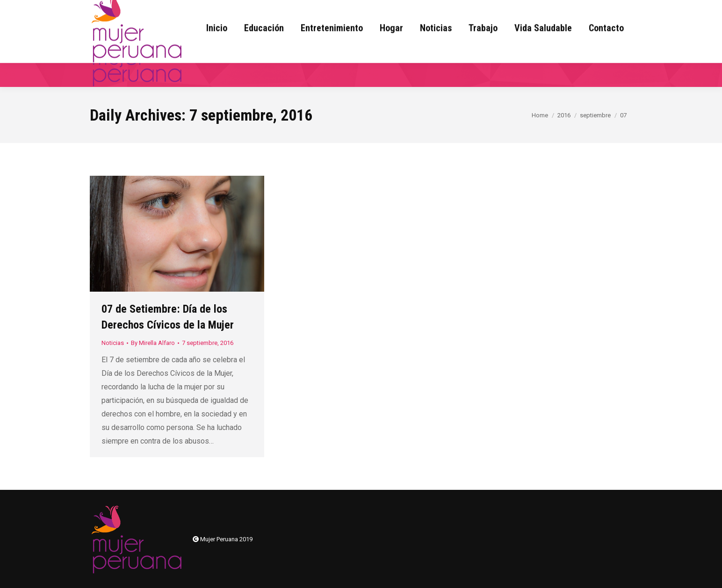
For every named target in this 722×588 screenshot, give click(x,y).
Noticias (113, 343)
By (153, 343)
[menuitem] (217, 52)
